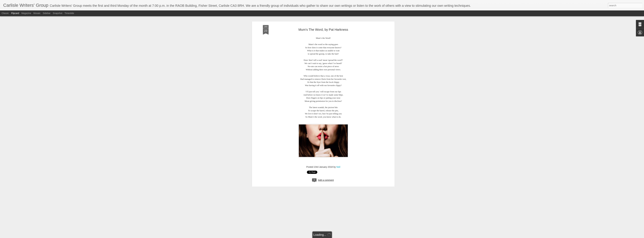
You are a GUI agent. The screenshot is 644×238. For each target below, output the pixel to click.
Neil (338, 72)
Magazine (26, 13)
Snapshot (58, 13)
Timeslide (69, 13)
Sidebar (47, 13)
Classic (5, 13)
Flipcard (15, 13)
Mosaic (37, 13)
